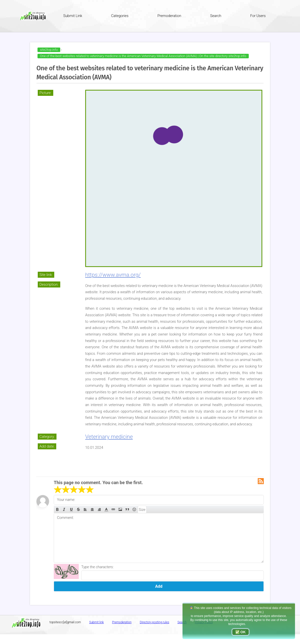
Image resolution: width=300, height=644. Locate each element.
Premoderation (169, 16)
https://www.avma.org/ (113, 275)
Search (216, 16)
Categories (120, 16)
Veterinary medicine (109, 437)
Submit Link (73, 16)
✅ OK (240, 632)
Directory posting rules (154, 622)
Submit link (96, 622)
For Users (258, 16)
